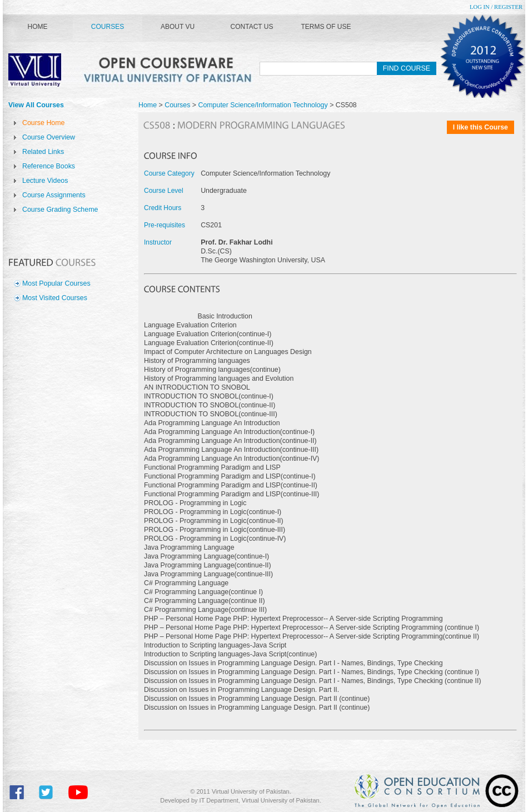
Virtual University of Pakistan (133, 70)
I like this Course (480, 127)
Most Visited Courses (55, 298)
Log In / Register (496, 7)
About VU (178, 27)
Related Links (43, 152)
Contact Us (252, 27)
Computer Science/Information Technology (264, 105)
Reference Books (49, 166)
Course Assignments (54, 195)
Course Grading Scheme (60, 210)
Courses (108, 27)
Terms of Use (326, 27)
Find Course (407, 68)
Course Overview (49, 137)
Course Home (43, 123)
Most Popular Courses (56, 283)
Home (38, 27)
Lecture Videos (45, 181)
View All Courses (36, 105)
